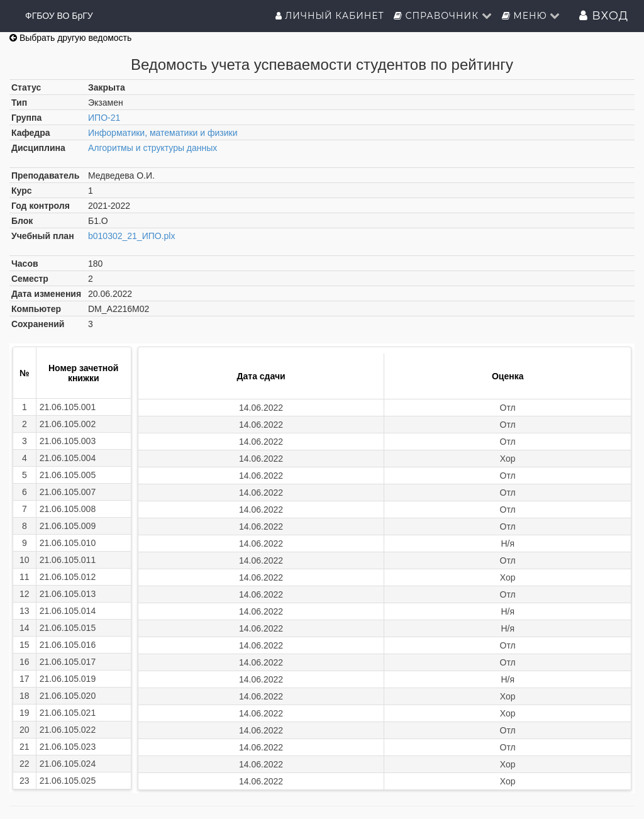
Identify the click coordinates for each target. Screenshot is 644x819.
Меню (531, 16)
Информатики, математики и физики (163, 133)
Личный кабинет (330, 16)
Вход (604, 16)
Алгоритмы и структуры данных (153, 148)
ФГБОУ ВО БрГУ (59, 16)
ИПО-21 (104, 118)
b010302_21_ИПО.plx (131, 236)
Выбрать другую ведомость (70, 38)
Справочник (443, 16)
